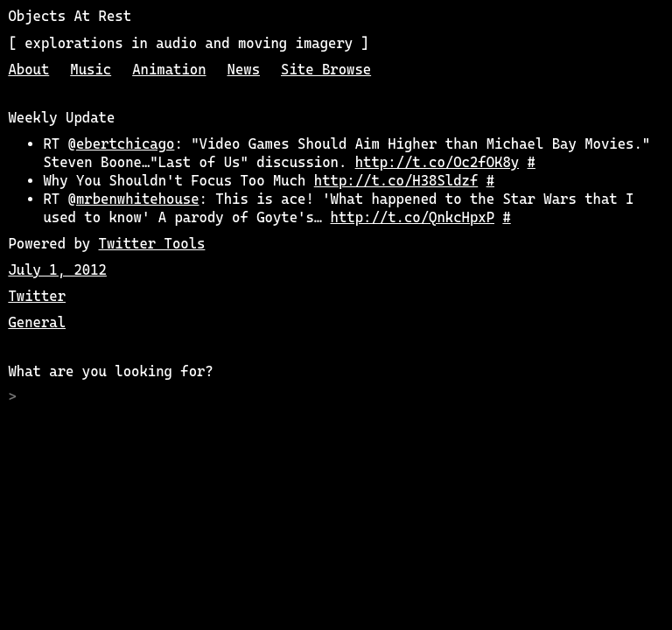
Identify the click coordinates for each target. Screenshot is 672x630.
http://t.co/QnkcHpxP (413, 217)
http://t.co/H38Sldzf (396, 181)
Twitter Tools (152, 244)
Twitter (37, 296)
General (37, 322)
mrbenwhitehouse (138, 199)
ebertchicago (126, 144)
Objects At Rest (70, 16)
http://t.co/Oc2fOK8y (437, 162)
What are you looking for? (110, 371)
